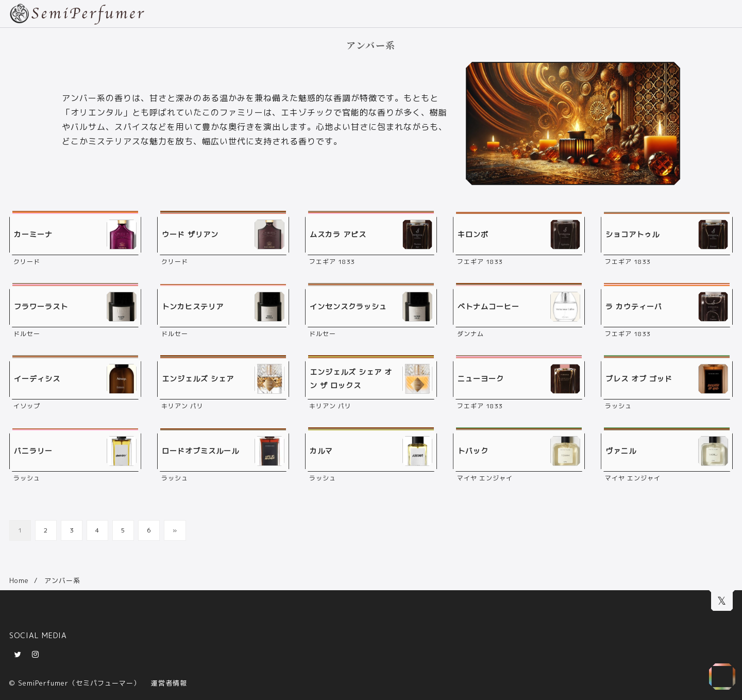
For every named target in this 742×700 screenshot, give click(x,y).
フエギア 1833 (332, 262)
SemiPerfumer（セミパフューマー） (79, 683)
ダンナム (470, 334)
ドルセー (27, 334)
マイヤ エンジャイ (485, 478)
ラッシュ (618, 406)
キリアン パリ (182, 406)
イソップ (27, 406)
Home (19, 580)
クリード (27, 262)
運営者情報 (169, 683)
